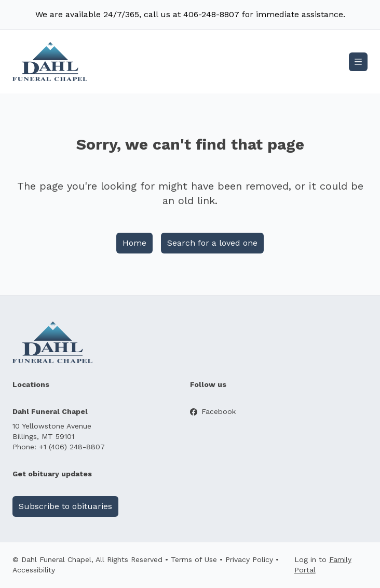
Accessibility (34, 570)
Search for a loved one (212, 243)
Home (134, 243)
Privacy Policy (249, 559)
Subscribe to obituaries (65, 506)
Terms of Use (194, 559)
